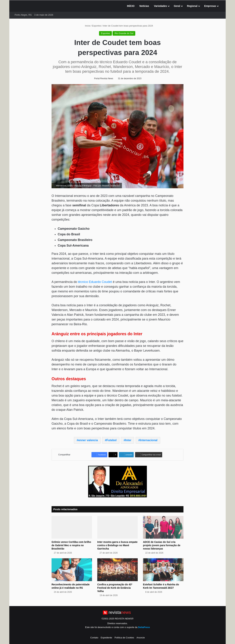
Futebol (112, 440)
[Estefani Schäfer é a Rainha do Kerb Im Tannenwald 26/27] (163, 570)
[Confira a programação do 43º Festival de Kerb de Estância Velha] (118, 570)
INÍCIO (131, 6)
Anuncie (141, 638)
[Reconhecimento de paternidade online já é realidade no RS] (72, 570)
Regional (192, 6)
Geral (177, 6)
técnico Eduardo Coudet (95, 282)
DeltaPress (144, 627)
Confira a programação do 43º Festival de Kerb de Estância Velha (115, 588)
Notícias (144, 6)
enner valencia (88, 440)
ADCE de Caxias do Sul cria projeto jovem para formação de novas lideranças (162, 545)
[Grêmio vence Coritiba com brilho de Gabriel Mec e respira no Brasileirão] (72, 527)
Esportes (96, 26)
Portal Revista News (104, 79)
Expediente (106, 638)
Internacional (149, 440)
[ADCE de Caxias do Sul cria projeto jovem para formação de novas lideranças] (163, 527)
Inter (128, 440)
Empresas (210, 6)
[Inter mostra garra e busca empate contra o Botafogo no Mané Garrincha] (118, 527)
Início (86, 26)
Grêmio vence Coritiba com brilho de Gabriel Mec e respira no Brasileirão (71, 545)
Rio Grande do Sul (124, 33)
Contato (94, 638)
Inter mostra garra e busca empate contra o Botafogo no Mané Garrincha (117, 545)
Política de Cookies (124, 638)
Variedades (160, 6)
